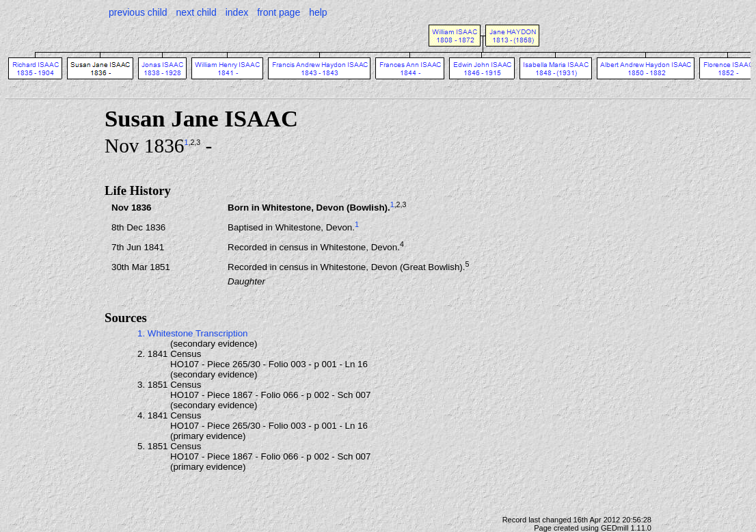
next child (197, 12)
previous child (138, 12)
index (237, 12)
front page (279, 12)
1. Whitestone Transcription (193, 333)
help (318, 12)
